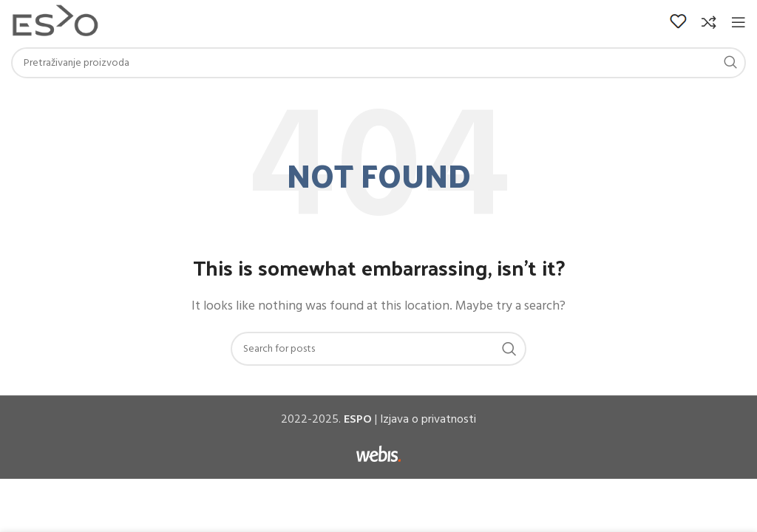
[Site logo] (55, 22)
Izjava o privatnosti (428, 420)
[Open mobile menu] (739, 22)
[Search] (378, 63)
